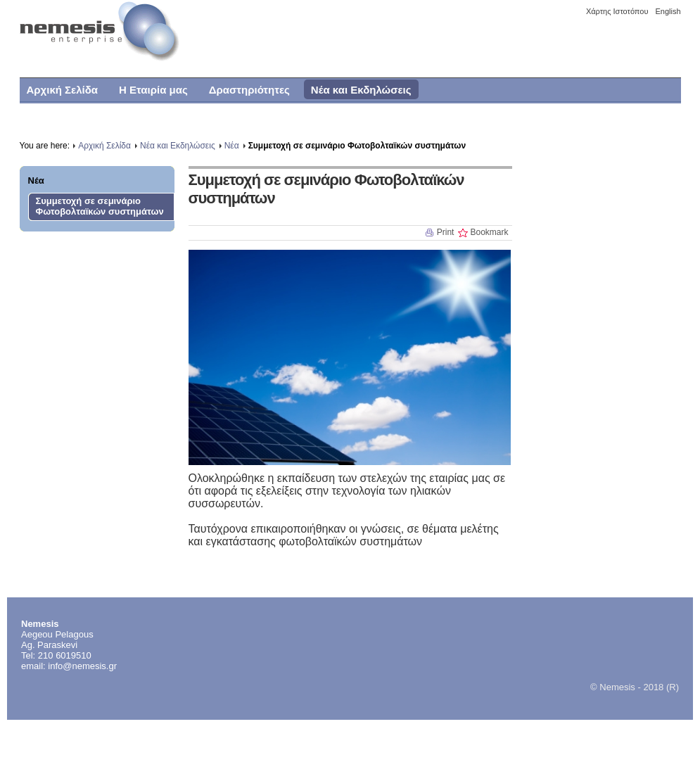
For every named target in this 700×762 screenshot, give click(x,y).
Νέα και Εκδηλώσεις (178, 146)
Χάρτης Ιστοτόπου (617, 11)
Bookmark (489, 232)
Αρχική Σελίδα (104, 146)
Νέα (36, 180)
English (668, 11)
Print (446, 232)
